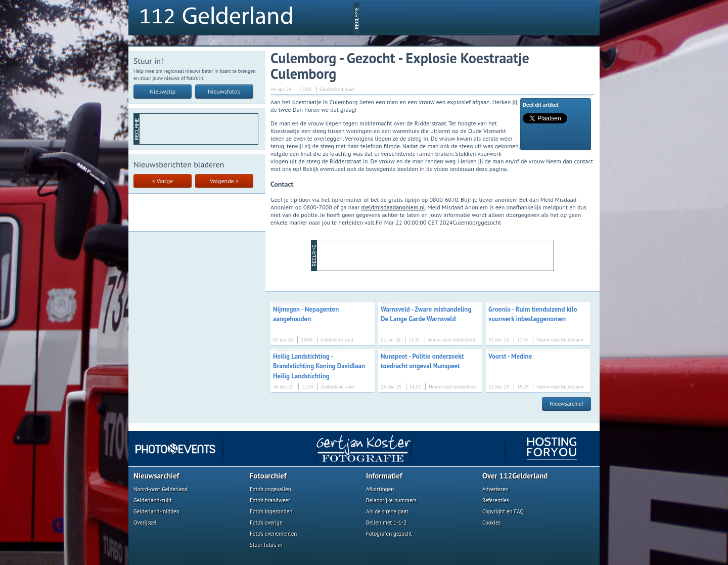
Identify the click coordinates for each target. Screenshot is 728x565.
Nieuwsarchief (566, 404)
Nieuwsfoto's (224, 91)
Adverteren (495, 489)
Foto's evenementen (273, 534)
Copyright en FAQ (503, 511)
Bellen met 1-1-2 (386, 523)
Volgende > (224, 181)
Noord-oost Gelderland (161, 489)
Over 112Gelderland (515, 476)
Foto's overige (266, 523)
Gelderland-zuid (152, 500)
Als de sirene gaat (387, 511)
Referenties (496, 500)
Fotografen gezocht (389, 534)
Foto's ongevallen (270, 489)
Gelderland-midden (156, 511)
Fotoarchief (268, 476)
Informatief (384, 476)
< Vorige (163, 181)
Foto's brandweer (270, 500)
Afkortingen (380, 489)
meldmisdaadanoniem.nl (393, 207)
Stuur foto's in (266, 545)
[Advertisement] (478, 18)
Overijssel (145, 523)
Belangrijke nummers (391, 500)
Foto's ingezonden (271, 511)
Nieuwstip (163, 91)
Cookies (491, 523)
